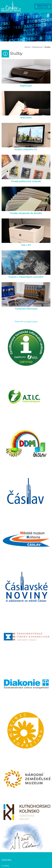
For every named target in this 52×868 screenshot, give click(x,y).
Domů (27, 47)
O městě (5, 866)
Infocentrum (37, 47)
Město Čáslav (43, 6)
